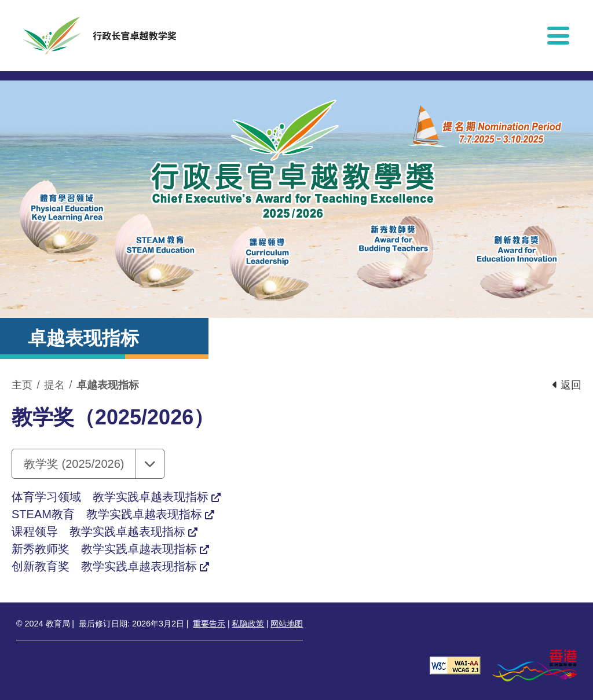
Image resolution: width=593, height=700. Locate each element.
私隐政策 (248, 624)
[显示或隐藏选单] (558, 35)
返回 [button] (567, 385)
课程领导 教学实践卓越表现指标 (98, 532)
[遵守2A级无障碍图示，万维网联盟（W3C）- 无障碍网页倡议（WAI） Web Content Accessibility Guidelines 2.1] (455, 665)
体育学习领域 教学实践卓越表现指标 (110, 497)
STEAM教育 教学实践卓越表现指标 (107, 514)
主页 (22, 385)
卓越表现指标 (108, 385)
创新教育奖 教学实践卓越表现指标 (104, 566)
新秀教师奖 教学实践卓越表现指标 (104, 549)
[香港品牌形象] (535, 665)
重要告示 (209, 624)
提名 (54, 385)
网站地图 (287, 624)
